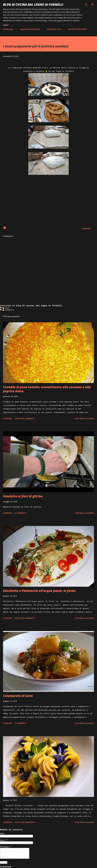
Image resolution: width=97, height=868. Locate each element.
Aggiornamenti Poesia (30, 29)
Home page (8, 29)
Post (6, 308)
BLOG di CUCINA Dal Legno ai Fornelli (33, 4)
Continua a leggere (84, 419)
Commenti (8, 310)
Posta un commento (25, 419)
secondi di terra (54, 29)
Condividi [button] (86, 229)
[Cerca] (86, 5)
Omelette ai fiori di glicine (23, 496)
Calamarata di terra (18, 696)
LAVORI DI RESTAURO (77, 29)
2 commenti (21, 513)
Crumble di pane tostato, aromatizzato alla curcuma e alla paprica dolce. (47, 389)
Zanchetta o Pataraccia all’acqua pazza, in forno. (40, 591)
